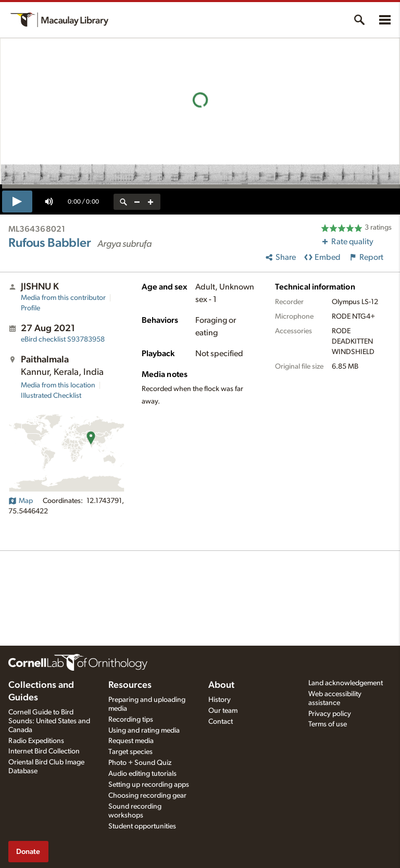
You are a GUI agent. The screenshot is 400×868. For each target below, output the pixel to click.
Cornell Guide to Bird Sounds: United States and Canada (49, 721)
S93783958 (63, 339)
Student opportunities (142, 826)
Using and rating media (144, 731)
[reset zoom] (123, 202)
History (220, 700)
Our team (223, 711)
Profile (30, 308)
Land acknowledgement (346, 683)
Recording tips (131, 720)
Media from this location (58, 385)
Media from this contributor (63, 298)
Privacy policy (330, 714)
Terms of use (328, 724)
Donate (28, 852)
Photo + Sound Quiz (140, 763)
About (221, 685)
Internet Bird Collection (44, 751)
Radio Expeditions (36, 741)
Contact (221, 722)
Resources (130, 685)
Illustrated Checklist (51, 396)
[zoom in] (151, 202)
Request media (131, 741)
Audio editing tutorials (142, 774)
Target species (130, 752)
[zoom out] (137, 202)
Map (21, 501)
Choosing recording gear (147, 796)
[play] (17, 202)
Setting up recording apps (149, 785)
